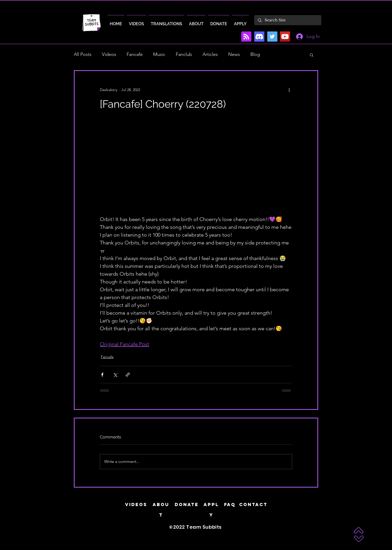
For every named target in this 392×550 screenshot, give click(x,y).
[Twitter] (272, 37)
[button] (312, 55)
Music (159, 54)
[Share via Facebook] (102, 375)
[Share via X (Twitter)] (115, 375)
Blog (255, 54)
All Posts (83, 54)
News (234, 54)
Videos (109, 54)
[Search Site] (288, 20)
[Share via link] (128, 375)
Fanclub (184, 54)
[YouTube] (285, 37)
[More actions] (289, 90)
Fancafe (135, 54)
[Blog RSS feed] (246, 37)
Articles (210, 54)
